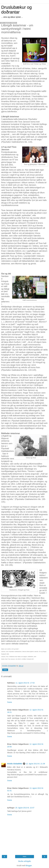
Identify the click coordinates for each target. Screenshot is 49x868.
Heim (24, 857)
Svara (10, 702)
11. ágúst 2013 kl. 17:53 (25, 683)
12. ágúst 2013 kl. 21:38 (35, 764)
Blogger (29, 866)
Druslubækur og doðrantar (16, 10)
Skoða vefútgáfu (24, 861)
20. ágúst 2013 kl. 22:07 (25, 808)
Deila (5, 670)
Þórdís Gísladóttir (15, 764)
